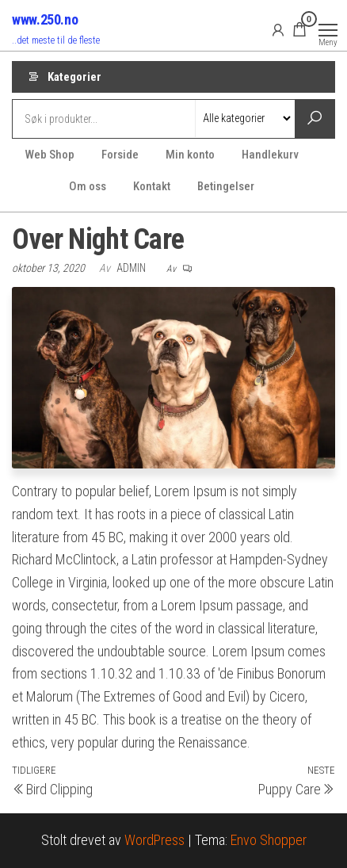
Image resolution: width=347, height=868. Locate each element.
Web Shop (50, 155)
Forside (120, 155)
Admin (132, 268)
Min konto (190, 155)
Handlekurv (270, 155)
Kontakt (152, 186)
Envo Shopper (269, 840)
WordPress (154, 840)
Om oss (88, 186)
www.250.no (45, 19)
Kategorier (74, 77)
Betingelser (226, 186)
